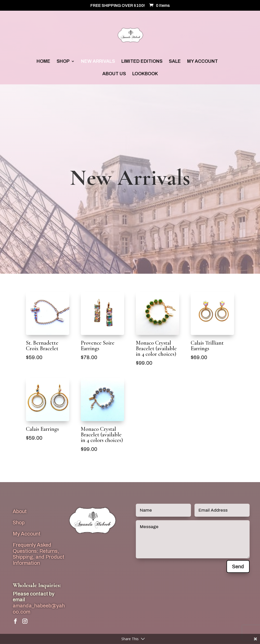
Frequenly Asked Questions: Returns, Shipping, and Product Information (38, 554)
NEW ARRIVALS (98, 62)
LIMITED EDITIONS (142, 62)
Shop (19, 523)
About (20, 511)
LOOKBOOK (145, 74)
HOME (43, 62)
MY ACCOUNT (202, 62)
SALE (175, 62)
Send (238, 566)
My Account (27, 534)
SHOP (63, 62)
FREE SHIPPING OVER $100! (118, 6)
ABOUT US (114, 74)
